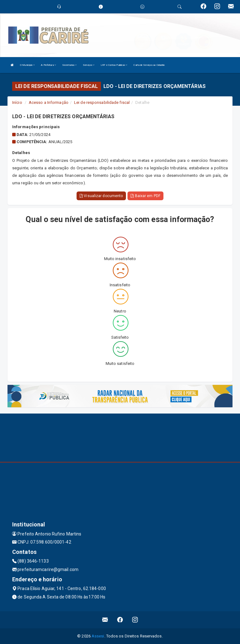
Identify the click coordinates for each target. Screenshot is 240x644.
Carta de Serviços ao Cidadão (149, 65)
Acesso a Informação (49, 102)
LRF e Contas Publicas (114, 65)
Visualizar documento (101, 196)
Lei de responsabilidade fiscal (102, 102)
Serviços (89, 65)
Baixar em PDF (145, 196)
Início (17, 102)
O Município (27, 65)
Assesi (98, 636)
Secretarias (69, 65)
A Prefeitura (48, 65)
